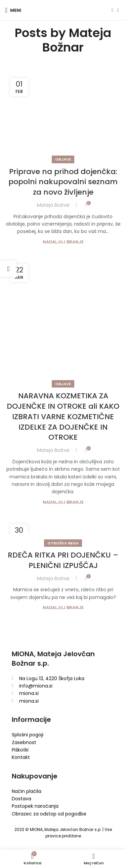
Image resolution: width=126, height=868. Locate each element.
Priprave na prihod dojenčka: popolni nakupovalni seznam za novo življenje (63, 182)
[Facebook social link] (112, 10)
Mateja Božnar (77, 40)
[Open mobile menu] (13, 10)
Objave (63, 159)
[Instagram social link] (118, 10)
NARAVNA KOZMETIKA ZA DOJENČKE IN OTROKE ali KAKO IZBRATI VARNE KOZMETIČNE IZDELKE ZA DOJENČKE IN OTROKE (63, 416)
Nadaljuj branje (63, 242)
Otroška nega (63, 543)
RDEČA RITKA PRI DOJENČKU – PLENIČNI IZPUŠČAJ (63, 560)
